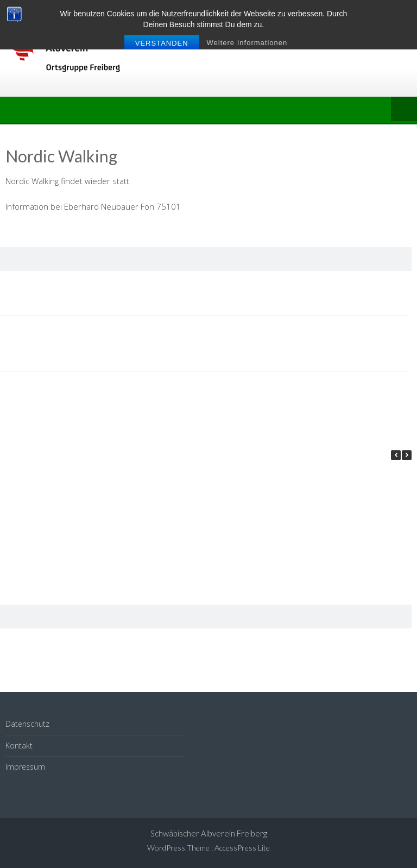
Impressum (25, 767)
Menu (404, 110)
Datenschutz (27, 724)
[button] (407, 455)
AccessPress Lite (242, 848)
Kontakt (19, 746)
